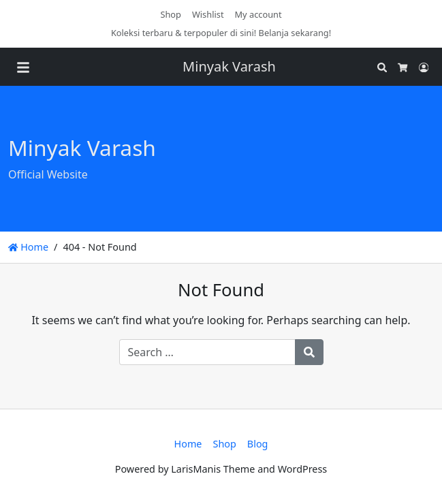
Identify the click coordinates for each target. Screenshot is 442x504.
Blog (258, 444)
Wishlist (208, 14)
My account (258, 14)
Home (28, 247)
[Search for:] (207, 352)
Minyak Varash (229, 66)
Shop (171, 14)
